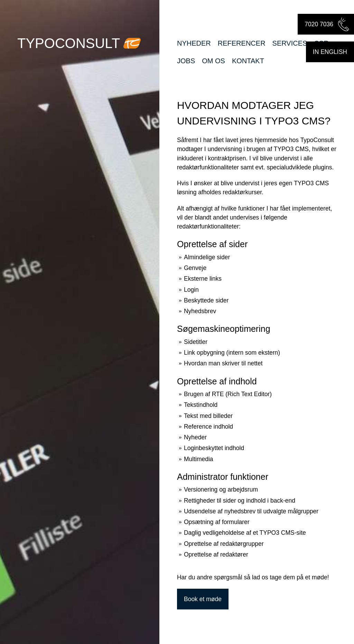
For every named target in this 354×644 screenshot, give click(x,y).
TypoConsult (69, 43)
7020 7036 (328, 24)
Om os (213, 61)
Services (290, 43)
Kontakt (248, 61)
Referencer (242, 43)
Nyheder (194, 43)
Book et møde (203, 599)
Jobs (186, 61)
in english (330, 52)
